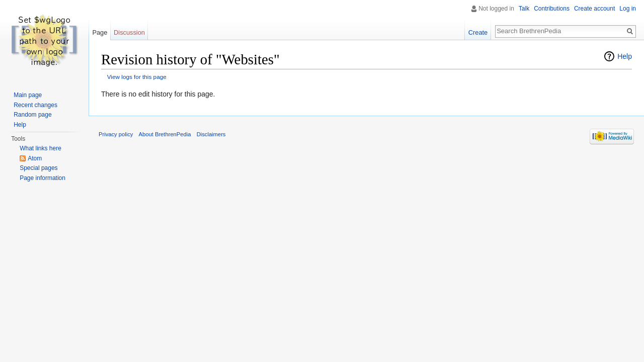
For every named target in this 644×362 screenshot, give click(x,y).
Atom (35, 158)
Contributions (552, 9)
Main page (28, 95)
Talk (524, 9)
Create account (594, 9)
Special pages (38, 168)
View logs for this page (137, 77)
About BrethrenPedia (165, 134)
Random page (32, 115)
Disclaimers (211, 134)
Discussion (129, 32)
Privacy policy (116, 134)
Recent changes (35, 105)
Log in (628, 9)
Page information (43, 178)
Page (100, 32)
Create (478, 32)
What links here (41, 148)
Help (625, 56)
